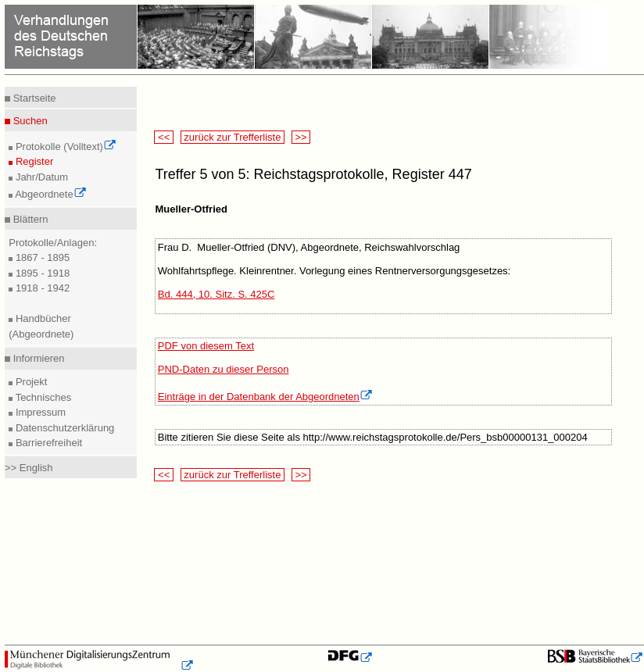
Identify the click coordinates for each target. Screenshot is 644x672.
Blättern (29, 219)
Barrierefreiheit (47, 443)
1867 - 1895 (41, 257)
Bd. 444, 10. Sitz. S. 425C (216, 294)
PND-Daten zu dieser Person (224, 369)
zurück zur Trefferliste (233, 137)
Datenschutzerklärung (63, 428)
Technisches (42, 397)
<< (163, 137)
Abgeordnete (49, 194)
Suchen (29, 121)
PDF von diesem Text (206, 346)
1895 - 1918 (41, 273)
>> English (29, 468)
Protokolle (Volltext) (64, 147)
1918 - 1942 (41, 288)
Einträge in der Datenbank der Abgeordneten (265, 397)
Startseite (33, 98)
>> (301, 137)
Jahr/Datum (40, 177)
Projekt (30, 382)
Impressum (39, 412)
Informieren (37, 358)
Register (33, 161)
